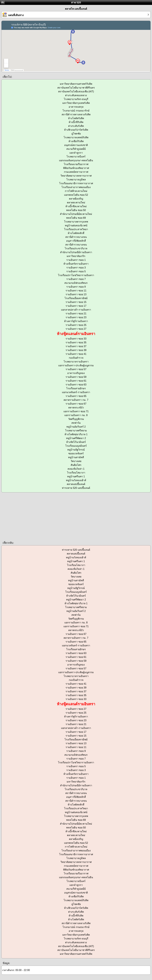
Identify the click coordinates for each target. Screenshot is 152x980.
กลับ (2, 2)
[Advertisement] (76, 516)
